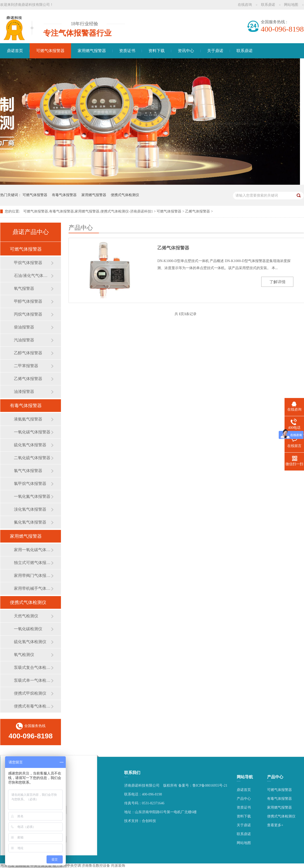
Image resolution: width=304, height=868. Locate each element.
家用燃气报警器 (92, 51)
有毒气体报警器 (64, 195)
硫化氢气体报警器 (30, 445)
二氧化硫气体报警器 (32, 458)
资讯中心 (186, 51)
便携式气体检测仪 (125, 195)
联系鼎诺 (268, 5)
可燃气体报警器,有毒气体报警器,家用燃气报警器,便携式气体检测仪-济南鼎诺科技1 (88, 211)
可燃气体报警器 (50, 51)
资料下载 (157, 51)
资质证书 (127, 51)
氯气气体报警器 (28, 471)
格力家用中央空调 (67, 866)
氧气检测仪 (24, 655)
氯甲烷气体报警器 (30, 484)
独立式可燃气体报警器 (32, 563)
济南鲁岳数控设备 (96, 866)
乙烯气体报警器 (198, 211)
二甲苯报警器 (26, 366)
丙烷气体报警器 (28, 314)
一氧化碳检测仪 (28, 629)
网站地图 (291, 5)
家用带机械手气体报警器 (32, 588)
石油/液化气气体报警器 (32, 276)
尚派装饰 (118, 866)
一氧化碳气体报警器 (32, 432)
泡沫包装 (7, 866)
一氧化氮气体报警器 (32, 496)
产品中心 (244, 799)
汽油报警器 (24, 340)
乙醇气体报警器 (28, 353)
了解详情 (277, 282)
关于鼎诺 (215, 51)
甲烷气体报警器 (28, 263)
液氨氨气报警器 (28, 419)
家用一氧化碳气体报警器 (32, 550)
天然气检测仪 (26, 616)
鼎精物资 (23, 866)
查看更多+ (275, 825)
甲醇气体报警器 (28, 301)
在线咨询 (245, 5)
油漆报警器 (24, 392)
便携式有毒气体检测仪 (32, 706)
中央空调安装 (41, 866)
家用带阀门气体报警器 (32, 576)
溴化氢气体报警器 (30, 509)
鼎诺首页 (15, 51)
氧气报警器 (24, 288)
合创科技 (149, 821)
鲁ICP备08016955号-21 (210, 785)
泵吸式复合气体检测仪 (32, 667)
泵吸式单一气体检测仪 (32, 680)
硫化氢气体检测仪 (30, 642)
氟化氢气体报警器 (30, 522)
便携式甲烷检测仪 (30, 693)
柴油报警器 (24, 327)
